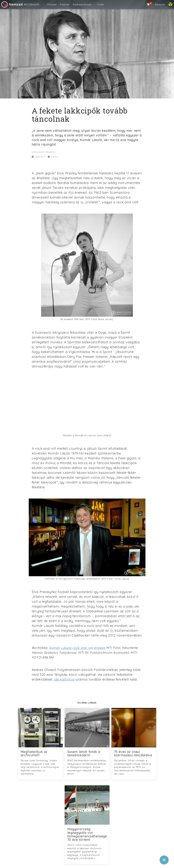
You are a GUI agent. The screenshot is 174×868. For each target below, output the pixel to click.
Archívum (20, 4)
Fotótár (65, 4)
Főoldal (52, 4)
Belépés (160, 4)
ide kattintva (64, 679)
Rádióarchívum (82, 4)
